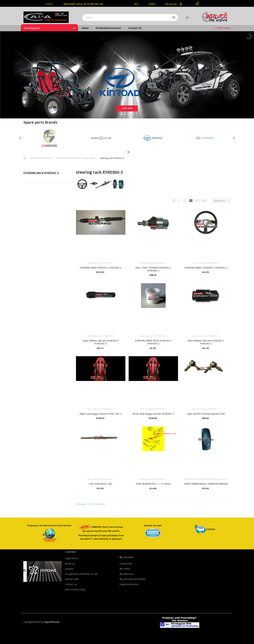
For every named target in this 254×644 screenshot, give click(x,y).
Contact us (71, 584)
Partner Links (72, 579)
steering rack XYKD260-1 (101, 263)
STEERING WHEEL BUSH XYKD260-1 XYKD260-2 (153, 342)
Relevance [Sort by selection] (222, 201)
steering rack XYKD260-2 (41, 173)
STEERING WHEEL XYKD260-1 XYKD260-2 (206, 268)
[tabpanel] (49, 138)
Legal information (129, 584)
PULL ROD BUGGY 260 (101, 484)
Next (234, 138)
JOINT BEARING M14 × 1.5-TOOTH (153, 484)
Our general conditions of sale (81, 574)
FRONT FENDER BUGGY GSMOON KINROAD (206, 484)
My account (171, 4)
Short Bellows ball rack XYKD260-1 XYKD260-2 (206, 342)
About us (70, 564)
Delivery (69, 569)
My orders (125, 569)
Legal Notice (72, 558)
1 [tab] (125, 153)
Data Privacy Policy (75, 589)
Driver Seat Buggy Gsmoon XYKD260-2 (153, 414)
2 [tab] (129, 153)
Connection (126, 564)
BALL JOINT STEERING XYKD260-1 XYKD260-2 (153, 269)
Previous (20, 138)
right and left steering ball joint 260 (206, 414)
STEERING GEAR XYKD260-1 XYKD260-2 (101, 268)
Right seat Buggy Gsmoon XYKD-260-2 (101, 414)
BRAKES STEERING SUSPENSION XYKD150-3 (206, 479)
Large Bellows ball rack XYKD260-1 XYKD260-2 (101, 342)
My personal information (133, 579)
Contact (49, 4)
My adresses (127, 574)
